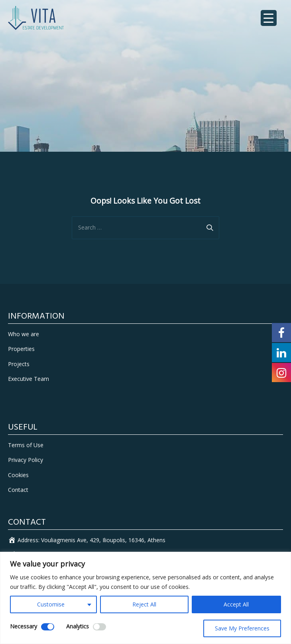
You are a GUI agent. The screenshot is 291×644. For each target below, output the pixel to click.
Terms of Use (26, 445)
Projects (19, 364)
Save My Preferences (242, 628)
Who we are (24, 334)
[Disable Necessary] (48, 627)
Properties (21, 349)
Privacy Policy (26, 460)
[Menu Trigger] (269, 18)
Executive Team (29, 379)
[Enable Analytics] (99, 627)
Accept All (236, 604)
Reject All (144, 604)
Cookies (18, 475)
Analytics (78, 626)
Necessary (24, 626)
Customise (51, 604)
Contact (18, 490)
